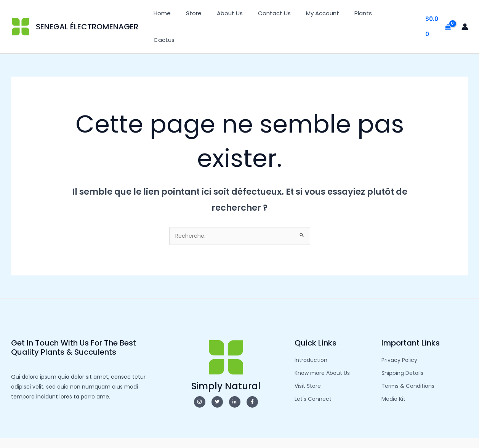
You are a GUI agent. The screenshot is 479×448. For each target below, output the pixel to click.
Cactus (398, 15)
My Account (331, 15)
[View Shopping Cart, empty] (438, 15)
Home (186, 15)
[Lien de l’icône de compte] (465, 15)
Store (214, 15)
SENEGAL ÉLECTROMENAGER (87, 15)
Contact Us (287, 15)
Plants (368, 15)
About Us (246, 15)
